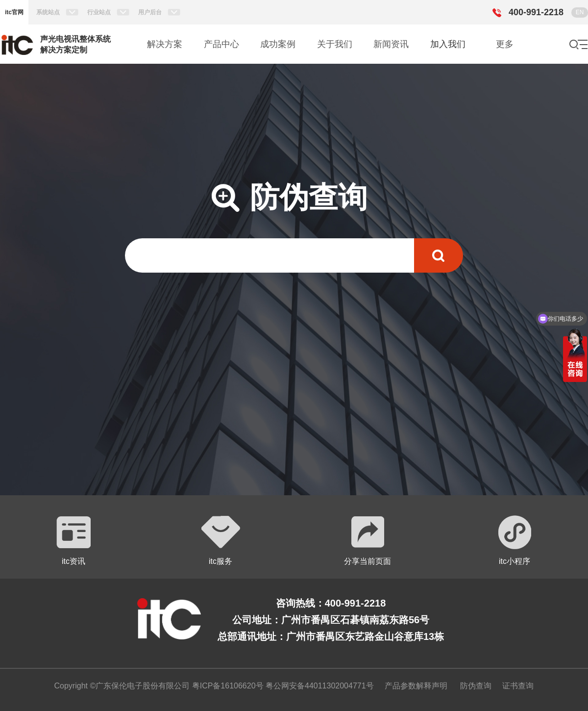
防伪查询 (476, 686)
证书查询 (518, 686)
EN (580, 12)
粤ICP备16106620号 (226, 686)
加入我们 (448, 44)
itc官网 (14, 12)
